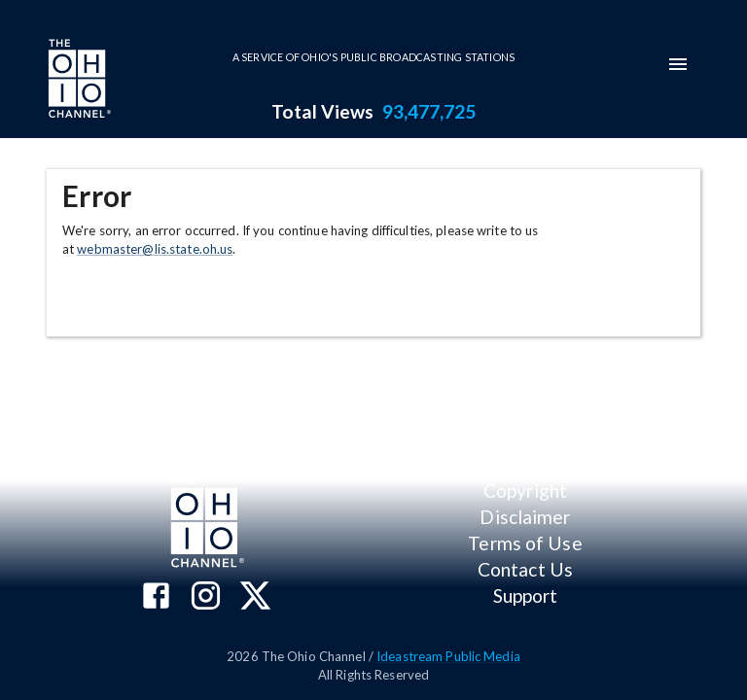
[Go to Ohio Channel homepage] (78, 81)
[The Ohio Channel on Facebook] (156, 597)
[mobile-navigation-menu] (678, 64)
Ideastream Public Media (448, 656)
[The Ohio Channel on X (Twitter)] (255, 597)
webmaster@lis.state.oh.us (155, 249)
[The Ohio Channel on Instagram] (206, 597)
